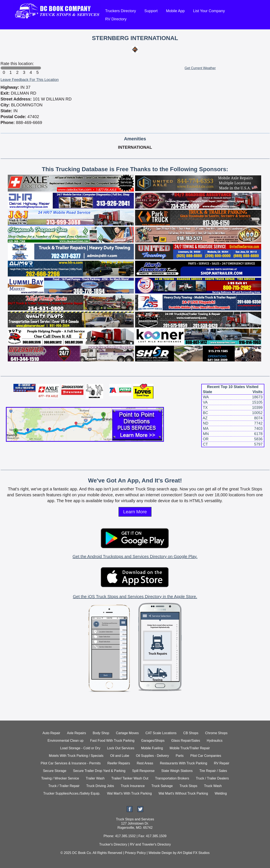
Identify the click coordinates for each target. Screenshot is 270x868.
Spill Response (143, 771)
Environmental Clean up (65, 741)
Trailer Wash (95, 778)
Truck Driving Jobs (100, 786)
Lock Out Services (121, 748)
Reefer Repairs (119, 763)
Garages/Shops (153, 741)
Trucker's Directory (113, 844)
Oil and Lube (120, 756)
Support (151, 11)
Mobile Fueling (152, 748)
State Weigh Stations (177, 771)
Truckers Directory (121, 11)
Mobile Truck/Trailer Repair (190, 748)
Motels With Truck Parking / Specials (76, 756)
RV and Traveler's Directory (150, 844)
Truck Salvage (162, 786)
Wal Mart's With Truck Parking (129, 793)
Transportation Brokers (172, 778)
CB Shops (191, 733)
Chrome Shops (216, 733)
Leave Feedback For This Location (30, 80)
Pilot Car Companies (206, 756)
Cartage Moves (127, 733)
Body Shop (101, 733)
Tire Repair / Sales (213, 771)
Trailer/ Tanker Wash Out (130, 778)
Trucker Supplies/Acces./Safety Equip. (72, 793)
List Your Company (209, 11)
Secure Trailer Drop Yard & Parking (99, 771)
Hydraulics (215, 741)
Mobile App (175, 11)
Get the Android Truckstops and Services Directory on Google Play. (135, 557)
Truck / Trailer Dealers (212, 778)
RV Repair (222, 763)
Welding (221, 793)
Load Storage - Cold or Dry (80, 748)
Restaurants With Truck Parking (184, 763)
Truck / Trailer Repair (64, 786)
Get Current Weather (200, 68)
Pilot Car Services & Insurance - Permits (71, 763)
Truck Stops (188, 786)
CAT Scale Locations (161, 733)
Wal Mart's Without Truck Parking (183, 793)
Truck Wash (213, 786)
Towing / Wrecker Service (60, 778)
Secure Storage (55, 771)
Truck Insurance (133, 786)
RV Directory (116, 19)
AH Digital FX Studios (194, 853)
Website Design (160, 853)
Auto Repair (51, 733)
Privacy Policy (135, 853)
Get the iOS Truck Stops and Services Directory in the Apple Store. (135, 597)
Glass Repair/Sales (186, 741)
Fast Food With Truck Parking (112, 741)
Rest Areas (145, 763)
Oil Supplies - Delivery (152, 756)
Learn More (135, 512)
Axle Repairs (77, 733)
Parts (180, 756)
